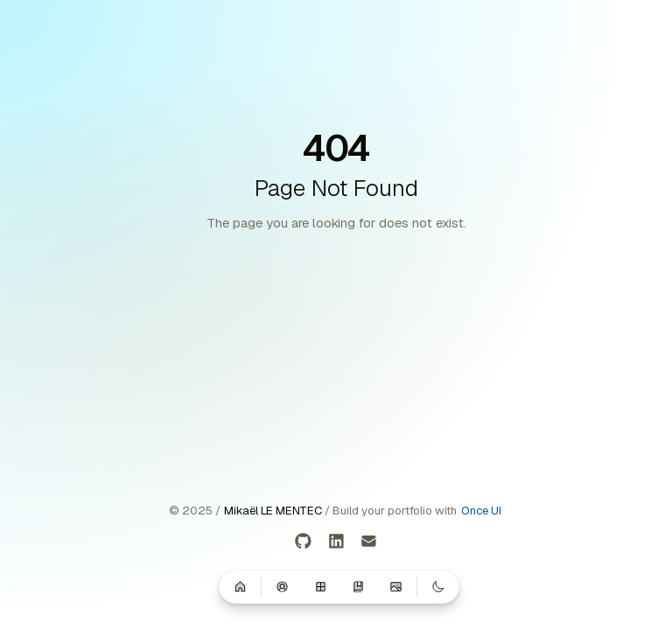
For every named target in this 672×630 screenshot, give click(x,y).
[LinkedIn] (336, 542)
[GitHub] (303, 542)
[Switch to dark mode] (438, 586)
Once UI (481, 511)
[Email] (369, 542)
